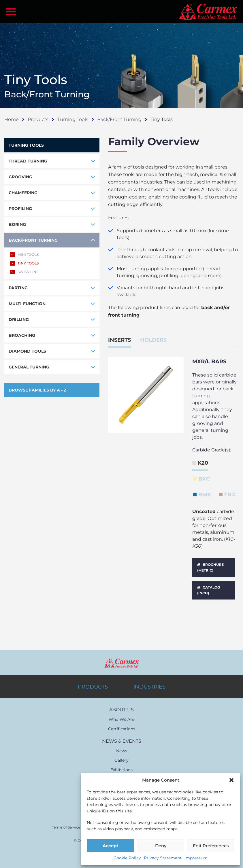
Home (12, 119)
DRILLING (19, 319)
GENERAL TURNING (29, 367)
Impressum (196, 858)
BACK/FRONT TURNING (33, 240)
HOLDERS (153, 340)
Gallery (121, 760)
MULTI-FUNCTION (27, 304)
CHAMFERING (23, 193)
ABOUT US (121, 710)
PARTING (18, 288)
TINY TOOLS (24, 263)
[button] (231, 780)
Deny (161, 846)
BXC (204, 479)
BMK (205, 495)
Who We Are (121, 719)
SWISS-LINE (24, 272)
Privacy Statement (163, 858)
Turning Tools (73, 119)
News (122, 751)
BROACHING (22, 335)
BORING (17, 224)
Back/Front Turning (119, 119)
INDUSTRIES (149, 687)
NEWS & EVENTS (122, 741)
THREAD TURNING (28, 161)
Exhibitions (121, 770)
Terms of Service (66, 827)
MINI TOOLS (24, 255)
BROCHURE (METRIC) (210, 567)
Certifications (122, 729)
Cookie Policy (127, 858)
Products (38, 119)
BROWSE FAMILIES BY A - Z (37, 390)
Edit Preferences (211, 846)
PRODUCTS (93, 687)
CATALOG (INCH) (209, 590)
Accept (111, 846)
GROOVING (20, 177)
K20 (203, 463)
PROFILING (20, 209)
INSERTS (119, 340)
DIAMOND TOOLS (27, 351)
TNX (230, 495)
